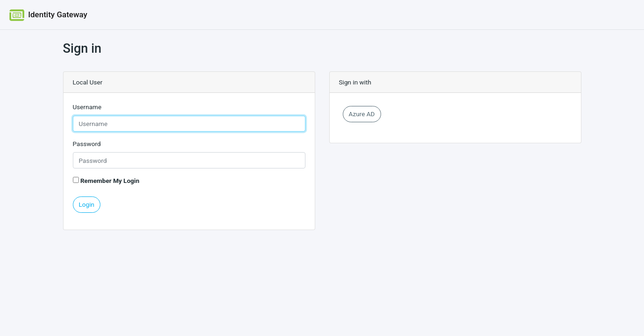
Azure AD (362, 114)
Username (87, 107)
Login (87, 204)
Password (87, 144)
